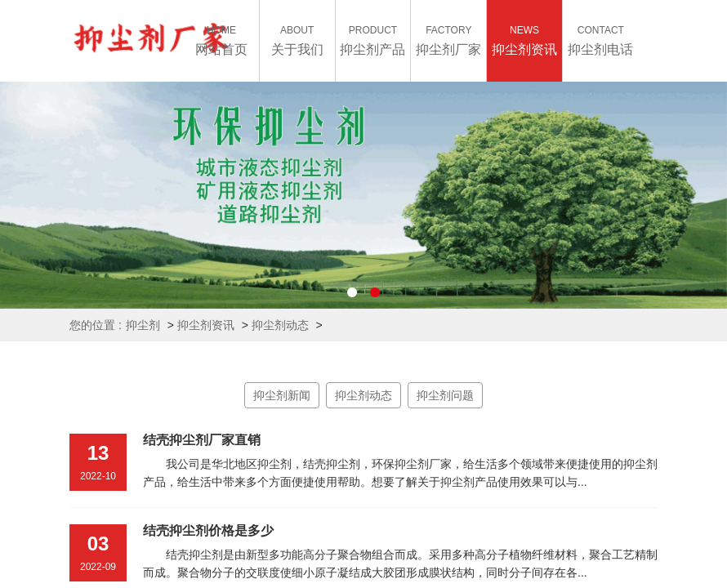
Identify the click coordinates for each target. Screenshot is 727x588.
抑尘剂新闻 (282, 395)
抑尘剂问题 (445, 395)
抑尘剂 (143, 325)
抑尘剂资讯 (206, 325)
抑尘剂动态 (280, 325)
